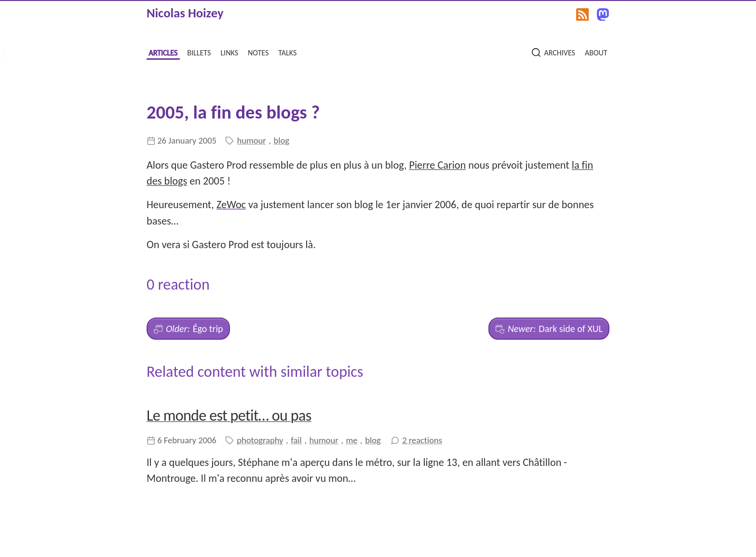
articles (163, 52)
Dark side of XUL (549, 329)
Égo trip (188, 329)
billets (199, 52)
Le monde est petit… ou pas (229, 416)
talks (287, 52)
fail (296, 440)
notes (258, 52)
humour (252, 140)
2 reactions (422, 440)
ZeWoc (231, 205)
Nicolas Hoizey (185, 13)
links (229, 52)
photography (260, 440)
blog (281, 140)
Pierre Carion (438, 165)
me (351, 440)
